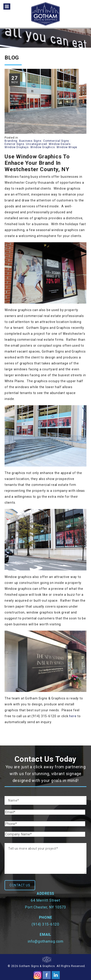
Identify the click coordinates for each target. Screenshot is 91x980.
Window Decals (60, 144)
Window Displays (17, 147)
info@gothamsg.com (45, 941)
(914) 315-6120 (45, 924)
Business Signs (30, 141)
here (73, 716)
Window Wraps (67, 147)
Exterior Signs (14, 144)
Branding (11, 141)
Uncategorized (36, 144)
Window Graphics (43, 147)
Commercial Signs (56, 141)
